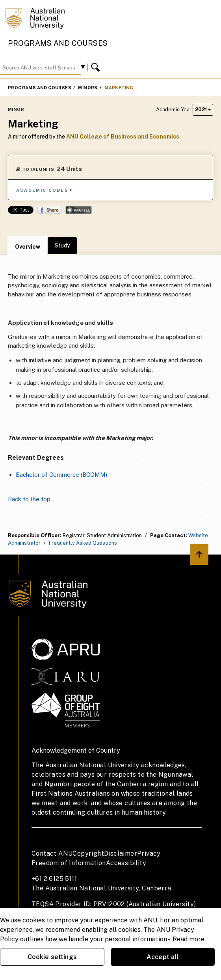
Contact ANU (52, 854)
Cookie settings (52, 957)
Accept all (163, 957)
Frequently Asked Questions (83, 543)
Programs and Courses (58, 43)
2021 (203, 110)
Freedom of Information (69, 863)
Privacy (149, 854)
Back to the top (29, 499)
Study (62, 245)
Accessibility (126, 863)
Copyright (88, 854)
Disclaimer (121, 854)
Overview (28, 247)
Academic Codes (45, 190)
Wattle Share (79, 210)
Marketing (119, 88)
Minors (88, 88)
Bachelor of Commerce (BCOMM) (61, 475)
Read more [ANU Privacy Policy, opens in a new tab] (188, 939)
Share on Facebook (49, 210)
